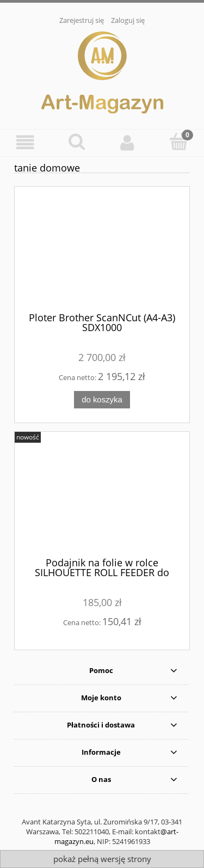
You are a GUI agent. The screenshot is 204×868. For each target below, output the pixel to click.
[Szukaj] (77, 142)
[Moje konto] (128, 142)
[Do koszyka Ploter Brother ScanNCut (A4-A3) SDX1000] (102, 400)
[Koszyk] (178, 142)
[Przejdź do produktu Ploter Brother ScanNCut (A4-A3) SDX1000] (102, 253)
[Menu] (26, 142)
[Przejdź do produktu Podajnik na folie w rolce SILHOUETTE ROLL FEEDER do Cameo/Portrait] (102, 498)
